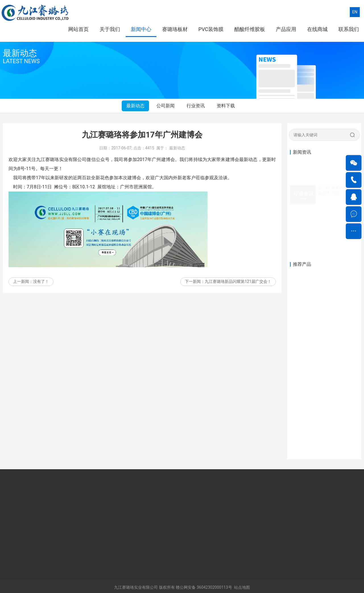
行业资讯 (196, 106)
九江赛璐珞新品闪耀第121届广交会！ (238, 284)
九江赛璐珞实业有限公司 (136, 587)
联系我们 (349, 29)
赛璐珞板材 (175, 29)
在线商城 (317, 29)
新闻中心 (141, 29)
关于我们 (110, 29)
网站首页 (78, 29)
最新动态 (135, 106)
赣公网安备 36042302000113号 (204, 587)
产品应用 (286, 29)
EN (355, 12)
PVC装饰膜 (211, 29)
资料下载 (226, 106)
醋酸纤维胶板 (250, 29)
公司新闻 (166, 106)
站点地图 (242, 587)
